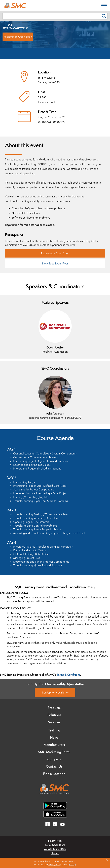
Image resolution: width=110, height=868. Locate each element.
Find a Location (54, 774)
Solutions (54, 715)
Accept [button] (73, 865)
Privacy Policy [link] (55, 865)
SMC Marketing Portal (54, 752)
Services (54, 722)
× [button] (107, 860)
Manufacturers (54, 745)
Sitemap (55, 853)
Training (54, 730)
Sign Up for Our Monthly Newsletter (55, 684)
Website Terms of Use (55, 849)
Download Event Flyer (55, 263)
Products (54, 708)
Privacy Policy (55, 841)
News (54, 738)
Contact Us (54, 766)
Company (54, 759)
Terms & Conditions (68, 675)
